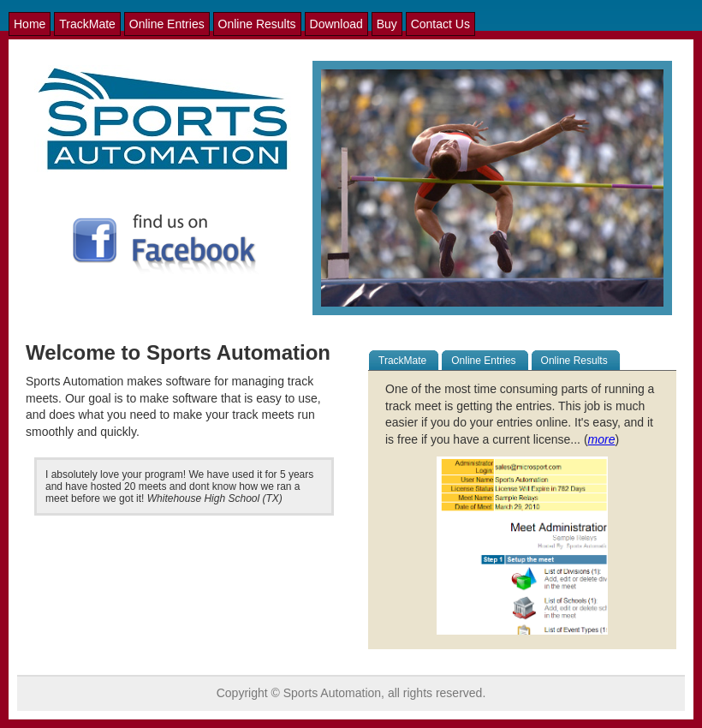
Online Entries (167, 24)
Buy (387, 24)
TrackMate (87, 24)
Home (30, 24)
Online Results (257, 24)
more (602, 439)
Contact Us (440, 24)
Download (336, 24)
